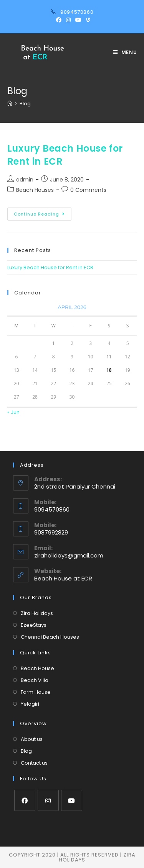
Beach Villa (35, 680)
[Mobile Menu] (125, 52)
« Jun (13, 412)
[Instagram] (48, 800)
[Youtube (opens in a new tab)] (78, 20)
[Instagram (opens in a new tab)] (68, 20)
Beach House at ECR (63, 578)
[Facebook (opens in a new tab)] (59, 20)
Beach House (37, 668)
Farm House (36, 692)
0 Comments (88, 190)
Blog (26, 751)
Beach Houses (35, 190)
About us (32, 739)
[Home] (10, 104)
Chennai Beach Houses (50, 637)
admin (25, 180)
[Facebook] (25, 800)
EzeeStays (34, 625)
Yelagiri (30, 704)
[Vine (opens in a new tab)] (87, 20)
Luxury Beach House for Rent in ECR (50, 267)
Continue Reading (43, 215)
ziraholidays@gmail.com (69, 555)
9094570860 (77, 12)
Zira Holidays (37, 613)
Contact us (34, 763)
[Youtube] (72, 800)
